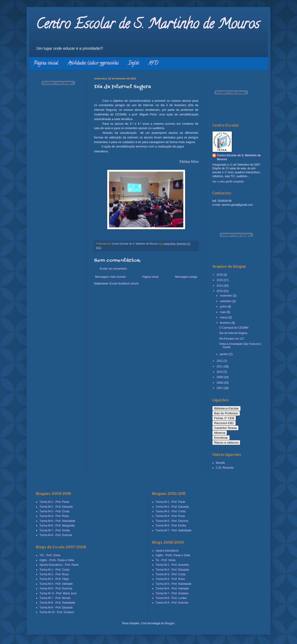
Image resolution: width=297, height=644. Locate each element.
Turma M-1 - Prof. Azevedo (172, 565)
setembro (226, 301)
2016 (220, 275)
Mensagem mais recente (110, 277)
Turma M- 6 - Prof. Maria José (58, 593)
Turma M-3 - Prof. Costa (54, 511)
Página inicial (46, 64)
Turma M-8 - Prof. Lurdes (171, 598)
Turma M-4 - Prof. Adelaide (56, 584)
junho (224, 307)
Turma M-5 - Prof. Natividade (174, 584)
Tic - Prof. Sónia (166, 560)
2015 (220, 280)
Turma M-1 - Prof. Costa (54, 570)
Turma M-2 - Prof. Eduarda (56, 507)
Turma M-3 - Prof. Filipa (54, 579)
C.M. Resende (225, 468)
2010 (220, 372)
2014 (220, 286)
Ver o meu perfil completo (228, 182)
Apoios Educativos (167, 551)
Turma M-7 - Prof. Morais (55, 598)
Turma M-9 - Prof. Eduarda (56, 608)
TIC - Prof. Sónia (50, 555)
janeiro (224, 354)
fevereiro (226, 323)
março (224, 317)
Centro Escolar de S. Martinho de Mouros (148, 25)
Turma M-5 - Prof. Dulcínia (56, 588)
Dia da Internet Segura (233, 333)
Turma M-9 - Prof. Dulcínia (172, 603)
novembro (227, 296)
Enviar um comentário (113, 269)
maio (223, 312)
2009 (220, 377)
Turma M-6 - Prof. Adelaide (172, 588)
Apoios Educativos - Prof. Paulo (59, 565)
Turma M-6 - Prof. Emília (171, 526)
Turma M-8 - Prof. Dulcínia (56, 535)
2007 (220, 388)
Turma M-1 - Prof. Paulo (54, 502)
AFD (153, 64)
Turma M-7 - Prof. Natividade (174, 530)
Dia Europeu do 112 (232, 339)
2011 (220, 366)
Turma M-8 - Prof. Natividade (57, 603)
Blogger (170, 623)
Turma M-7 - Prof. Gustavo (172, 593)
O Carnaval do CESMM (234, 328)
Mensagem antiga (186, 277)
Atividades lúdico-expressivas (93, 64)
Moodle (220, 463)
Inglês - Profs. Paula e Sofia (57, 560)
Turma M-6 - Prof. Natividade (57, 521)
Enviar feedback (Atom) (124, 284)
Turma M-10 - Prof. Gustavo (57, 612)
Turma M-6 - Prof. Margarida (57, 526)
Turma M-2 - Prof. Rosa (54, 574)
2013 (220, 291)
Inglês (134, 64)
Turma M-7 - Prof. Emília (55, 530)
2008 (220, 383)
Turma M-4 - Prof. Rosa (54, 516)
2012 (220, 361)
